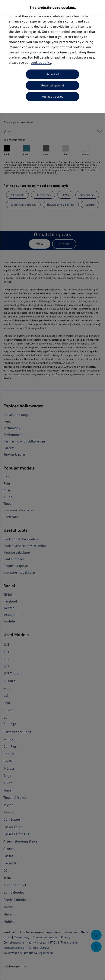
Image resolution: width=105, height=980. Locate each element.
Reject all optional (52, 85)
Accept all (52, 74)
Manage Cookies (52, 97)
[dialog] (52, 490)
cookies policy (41, 63)
